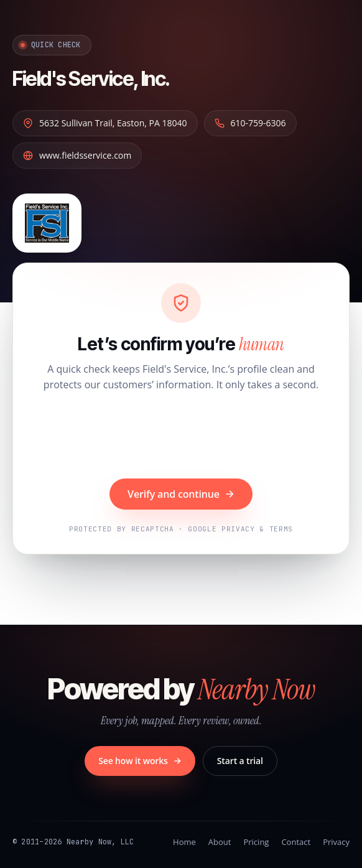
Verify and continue (181, 494)
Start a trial (240, 761)
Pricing (256, 842)
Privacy (336, 842)
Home (184, 842)
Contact (296, 842)
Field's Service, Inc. (91, 79)
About (220, 842)
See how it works (140, 761)
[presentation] (181, 437)
